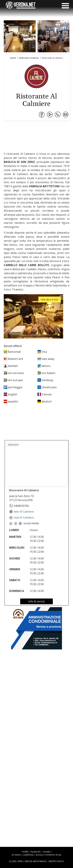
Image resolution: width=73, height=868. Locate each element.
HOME (25, 852)
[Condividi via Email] (66, 115)
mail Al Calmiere (22, 518)
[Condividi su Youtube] (50, 115)
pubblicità (28, 855)
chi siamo (16, 855)
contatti (46, 852)
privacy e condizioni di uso (49, 855)
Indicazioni (13, 445)
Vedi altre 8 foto (50, 300)
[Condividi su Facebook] (42, 115)
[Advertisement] (37, 133)
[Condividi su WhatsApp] (58, 115)
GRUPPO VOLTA (56, 861)
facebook (35, 852)
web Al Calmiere (22, 512)
